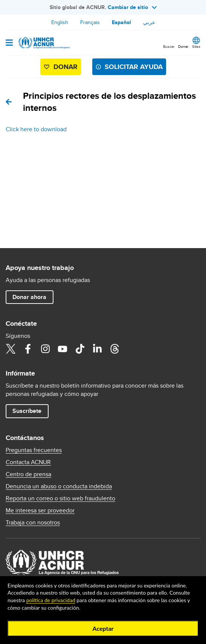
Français (90, 22)
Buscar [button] (169, 46)
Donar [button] (183, 46)
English (60, 22)
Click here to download (36, 129)
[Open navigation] (9, 43)
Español (121, 22)
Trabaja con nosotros (33, 523)
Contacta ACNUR (28, 462)
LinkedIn (97, 349)
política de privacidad (51, 600)
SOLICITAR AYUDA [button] (134, 67)
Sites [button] (196, 46)
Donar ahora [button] (29, 297)
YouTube (63, 349)
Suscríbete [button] (27, 411)
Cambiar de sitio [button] (132, 7)
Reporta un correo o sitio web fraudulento (60, 498)
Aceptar (103, 628)
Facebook (28, 349)
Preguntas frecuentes (34, 450)
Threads (114, 349)
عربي (149, 22)
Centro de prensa (28, 474)
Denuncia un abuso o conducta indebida (59, 486)
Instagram (45, 349)
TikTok (80, 349)
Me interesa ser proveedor (40, 511)
